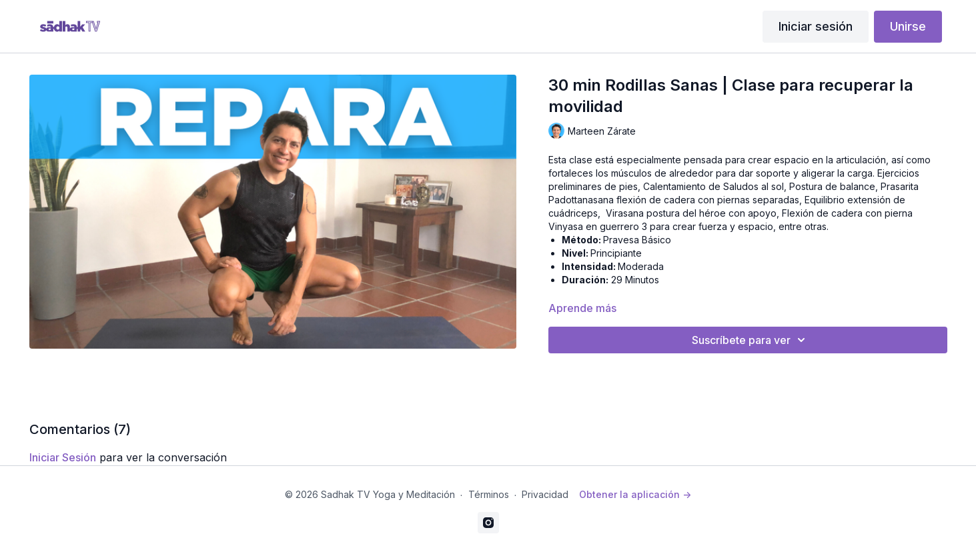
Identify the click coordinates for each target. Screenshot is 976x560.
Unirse (908, 26)
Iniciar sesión (816, 26)
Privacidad (545, 494)
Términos (489, 494)
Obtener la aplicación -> (635, 494)
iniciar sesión (63, 457)
